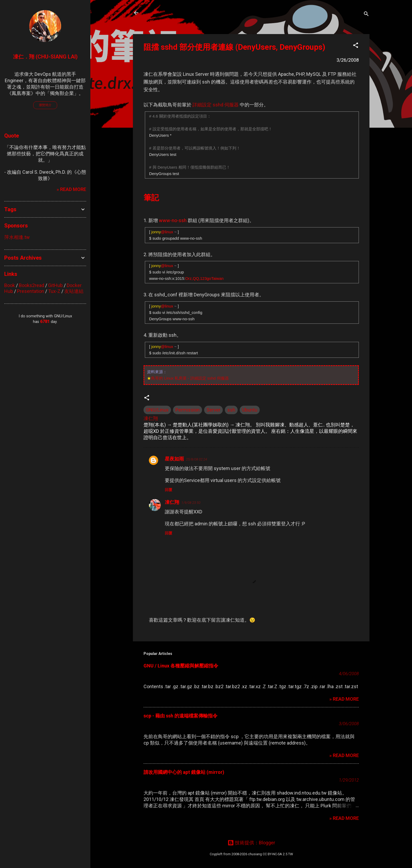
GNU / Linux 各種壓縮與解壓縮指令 (181, 666)
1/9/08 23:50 (191, 503)
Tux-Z (54, 291)
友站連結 (74, 291)
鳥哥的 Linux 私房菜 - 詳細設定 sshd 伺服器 (190, 378)
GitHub (55, 285)
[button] (356, 46)
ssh (231, 410)
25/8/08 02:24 (197, 459)
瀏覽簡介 (45, 105)
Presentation (31, 291)
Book (10, 285)
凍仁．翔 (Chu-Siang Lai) (45, 57)
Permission (188, 410)
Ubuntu (250, 410)
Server (213, 410)
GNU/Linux (157, 410)
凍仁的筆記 (162, 13)
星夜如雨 (174, 459)
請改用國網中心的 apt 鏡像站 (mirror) (184, 772)
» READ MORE (344, 699)
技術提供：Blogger (251, 843)
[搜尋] (366, 14)
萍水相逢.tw (17, 237)
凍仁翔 (172, 502)
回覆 (169, 490)
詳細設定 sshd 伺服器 (216, 105)
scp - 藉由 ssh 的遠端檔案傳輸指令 (180, 716)
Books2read (31, 285)
